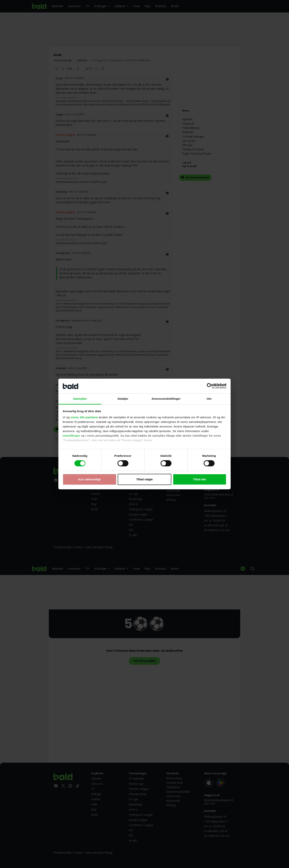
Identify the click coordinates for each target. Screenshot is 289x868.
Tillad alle (199, 479)
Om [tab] (209, 399)
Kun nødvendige (90, 479)
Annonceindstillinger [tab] (166, 399)
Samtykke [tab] (80, 399)
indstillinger (72, 436)
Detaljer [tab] (123, 399)
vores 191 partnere (84, 417)
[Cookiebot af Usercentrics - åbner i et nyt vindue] (210, 386)
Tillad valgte (144, 479)
